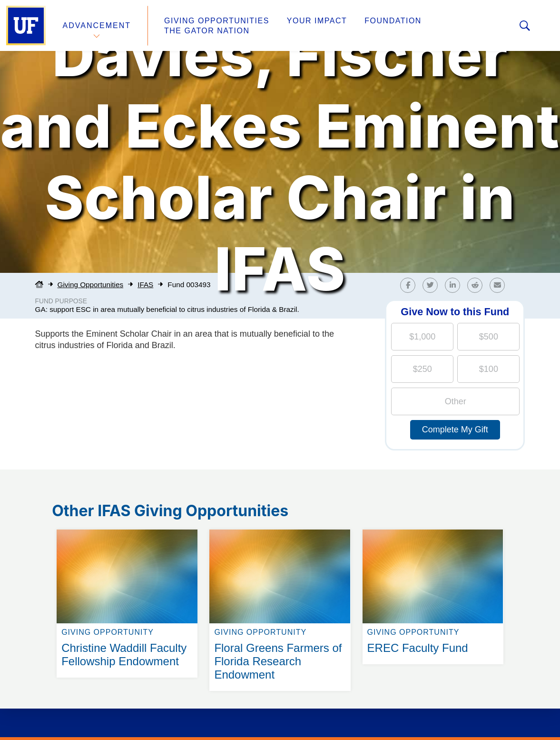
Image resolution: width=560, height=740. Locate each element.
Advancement (97, 25)
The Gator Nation (207, 31)
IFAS (145, 285)
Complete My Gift (455, 430)
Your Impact (317, 21)
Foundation (393, 21)
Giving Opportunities (217, 21)
